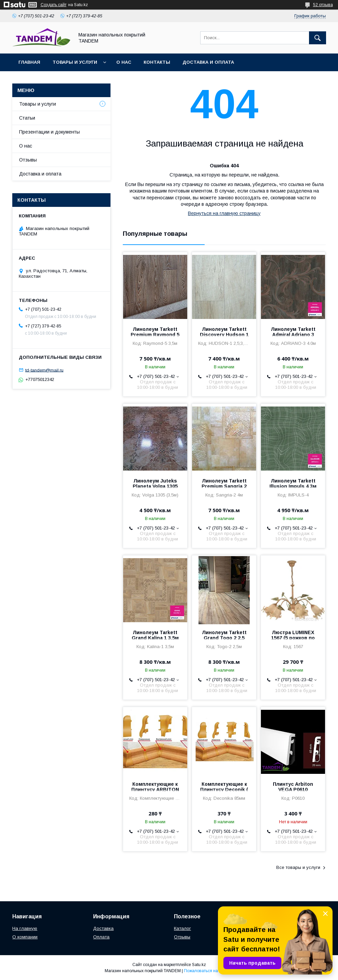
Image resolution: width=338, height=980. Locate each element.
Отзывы (28, 160)
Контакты (157, 62)
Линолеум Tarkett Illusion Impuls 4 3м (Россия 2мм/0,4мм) (293, 486)
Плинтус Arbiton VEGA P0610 (293, 787)
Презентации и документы (49, 132)
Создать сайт (54, 5)
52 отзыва (323, 5)
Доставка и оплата (208, 62)
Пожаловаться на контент (209, 971)
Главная (29, 62)
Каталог (182, 928)
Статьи (27, 118)
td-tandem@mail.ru (44, 370)
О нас (124, 62)
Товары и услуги (75, 62)
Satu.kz (199, 965)
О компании (25, 937)
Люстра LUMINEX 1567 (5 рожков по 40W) (293, 638)
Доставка (103, 928)
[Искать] (318, 38)
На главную (25, 928)
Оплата (101, 937)
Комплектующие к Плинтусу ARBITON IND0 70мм (155, 790)
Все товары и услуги (298, 867)
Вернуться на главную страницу (224, 213)
